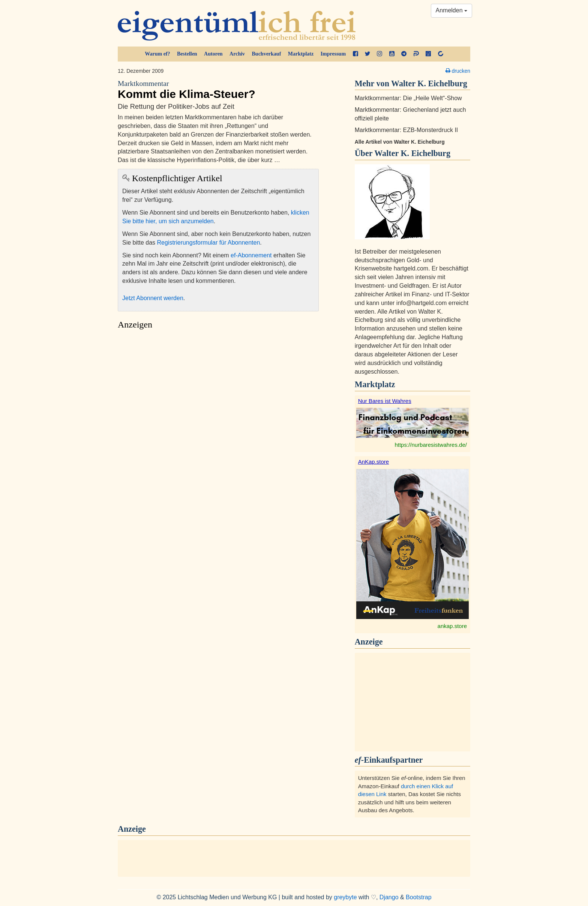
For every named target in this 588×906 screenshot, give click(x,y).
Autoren (213, 54)
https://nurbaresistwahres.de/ (431, 445)
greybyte (345, 897)
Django (389, 897)
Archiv (237, 54)
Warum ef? (157, 54)
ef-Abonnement (251, 255)
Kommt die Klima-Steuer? (218, 90)
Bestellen (187, 54)
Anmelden (452, 10)
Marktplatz (301, 54)
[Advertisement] (218, 404)
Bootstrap (418, 897)
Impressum (333, 54)
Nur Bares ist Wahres (385, 401)
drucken (458, 71)
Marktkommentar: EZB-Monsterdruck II (406, 130)
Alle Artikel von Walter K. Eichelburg (400, 142)
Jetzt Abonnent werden (153, 298)
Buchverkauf (267, 54)
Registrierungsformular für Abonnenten (209, 243)
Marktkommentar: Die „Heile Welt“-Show (408, 98)
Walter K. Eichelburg (412, 153)
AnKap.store (374, 462)
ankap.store (452, 626)
